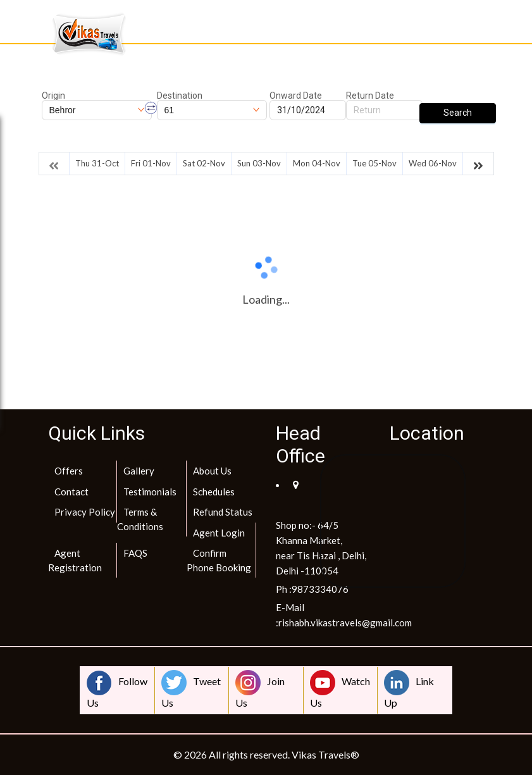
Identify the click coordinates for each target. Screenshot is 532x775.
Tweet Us (191, 689)
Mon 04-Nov (317, 163)
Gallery (139, 471)
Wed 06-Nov (433, 163)
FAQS (135, 553)
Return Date (370, 96)
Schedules (214, 492)
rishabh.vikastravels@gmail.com (345, 623)
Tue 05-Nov (374, 163)
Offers (69, 471)
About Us (212, 471)
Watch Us (340, 689)
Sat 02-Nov (204, 163)
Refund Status (223, 512)
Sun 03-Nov (259, 163)
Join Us (260, 689)
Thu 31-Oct (97, 163)
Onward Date (296, 96)
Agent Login (219, 533)
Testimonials (150, 492)
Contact (71, 492)
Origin (53, 96)
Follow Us (117, 689)
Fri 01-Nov (151, 163)
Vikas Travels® (325, 754)
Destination (180, 96)
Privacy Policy (85, 512)
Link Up (409, 689)
